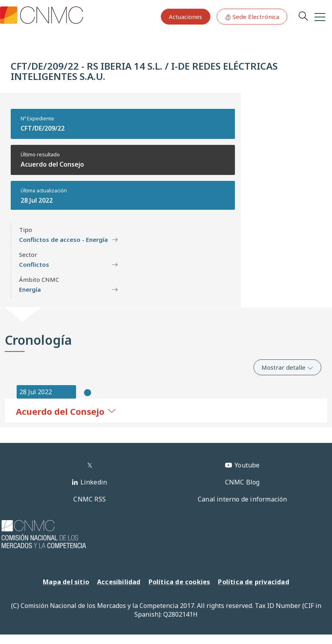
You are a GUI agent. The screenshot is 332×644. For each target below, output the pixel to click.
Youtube (247, 465)
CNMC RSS (90, 499)
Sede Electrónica (252, 17)
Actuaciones (185, 17)
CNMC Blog (242, 482)
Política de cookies (179, 582)
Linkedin (94, 482)
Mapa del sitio (66, 582)
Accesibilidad (119, 582)
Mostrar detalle (287, 367)
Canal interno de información (242, 499)
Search (303, 16)
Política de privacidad (253, 582)
